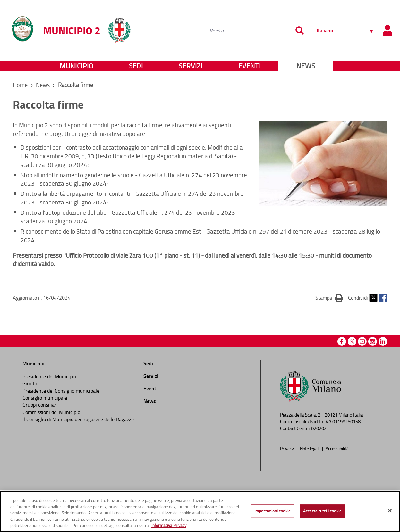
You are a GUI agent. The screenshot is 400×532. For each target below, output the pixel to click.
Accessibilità (337, 448)
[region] (200, 511)
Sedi (136, 66)
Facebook (383, 298)
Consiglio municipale (45, 398)
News (306, 66)
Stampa (329, 297)
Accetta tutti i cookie (322, 511)
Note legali (310, 448)
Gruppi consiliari (40, 405)
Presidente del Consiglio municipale (61, 391)
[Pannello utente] (387, 30)
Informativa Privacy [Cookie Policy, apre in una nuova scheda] (169, 525)
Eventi (250, 66)
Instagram (373, 341)
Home (20, 85)
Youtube (362, 341)
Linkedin (383, 341)
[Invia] (299, 30)
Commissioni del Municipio (51, 412)
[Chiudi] (390, 511)
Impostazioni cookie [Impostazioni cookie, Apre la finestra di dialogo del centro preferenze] (272, 511)
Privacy (287, 448)
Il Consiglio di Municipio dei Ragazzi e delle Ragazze (78, 419)
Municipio (77, 66)
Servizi (191, 66)
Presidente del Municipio (49, 376)
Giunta (30, 383)
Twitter (373, 298)
